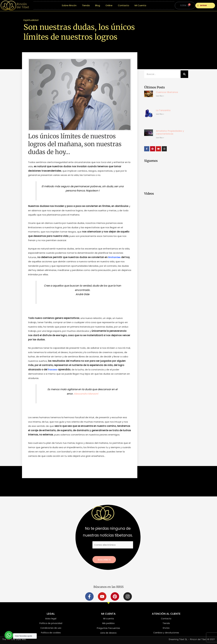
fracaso (53, 370)
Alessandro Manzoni (86, 394)
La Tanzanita (163, 110)
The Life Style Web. (14, 639)
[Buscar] (184, 74)
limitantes (114, 257)
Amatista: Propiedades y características (170, 132)
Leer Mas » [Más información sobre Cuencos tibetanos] (160, 96)
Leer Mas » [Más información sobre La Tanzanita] (160, 114)
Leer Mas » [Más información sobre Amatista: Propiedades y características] (160, 138)
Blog (98, 5)
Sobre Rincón (69, 5)
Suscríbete (104, 560)
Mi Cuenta (140, 5)
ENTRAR (202, 5)
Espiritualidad (31, 20)
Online (109, 5)
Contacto (124, 5)
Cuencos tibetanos (167, 92)
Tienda (86, 5)
